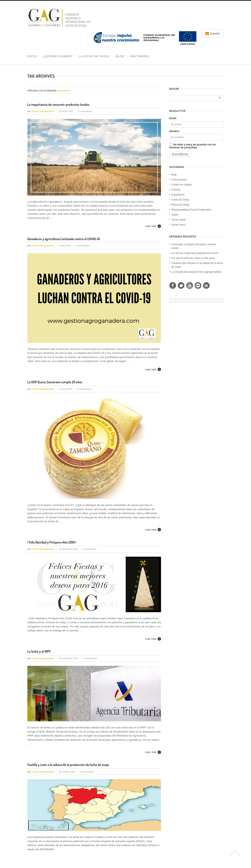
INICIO (32, 56)
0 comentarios (85, 111)
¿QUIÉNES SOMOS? (58, 56)
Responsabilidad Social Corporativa (191, 210)
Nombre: (174, 131)
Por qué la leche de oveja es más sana (193, 258)
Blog (174, 175)
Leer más (151, 226)
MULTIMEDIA (140, 56)
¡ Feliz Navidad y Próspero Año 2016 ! (52, 542)
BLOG (120, 56)
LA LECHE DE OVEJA (94, 56)
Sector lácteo (179, 220)
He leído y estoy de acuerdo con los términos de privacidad (193, 146)
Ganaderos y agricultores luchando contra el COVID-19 (64, 239)
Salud (175, 215)
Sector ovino (178, 225)
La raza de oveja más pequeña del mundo (195, 253)
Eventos (176, 190)
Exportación (178, 195)
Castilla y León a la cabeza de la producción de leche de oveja (68, 765)
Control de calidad (182, 185)
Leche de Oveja (180, 200)
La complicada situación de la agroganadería (196, 272)
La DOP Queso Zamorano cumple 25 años (55, 382)
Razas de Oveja (180, 205)
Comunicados (179, 180)
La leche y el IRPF (39, 651)
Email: (173, 118)
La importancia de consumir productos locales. (59, 105)
